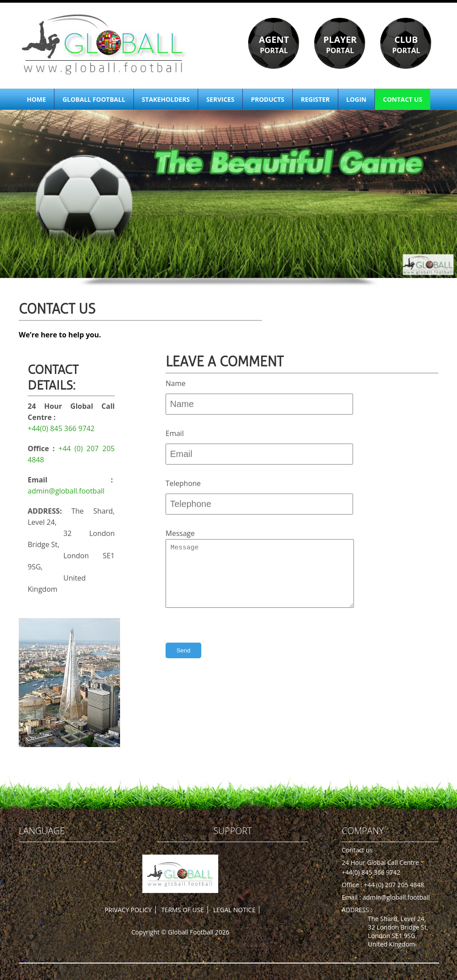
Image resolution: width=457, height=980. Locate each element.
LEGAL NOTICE (235, 910)
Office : (353, 885)
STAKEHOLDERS (166, 99)
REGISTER (315, 99)
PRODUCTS (268, 99)
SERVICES (220, 99)
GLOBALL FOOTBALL (94, 99)
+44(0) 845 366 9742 (61, 428)
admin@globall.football (66, 491)
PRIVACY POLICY (128, 910)
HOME (36, 99)
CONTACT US (403, 99)
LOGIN (356, 99)
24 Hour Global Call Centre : (382, 862)
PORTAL (274, 44)
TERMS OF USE (182, 910)
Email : (352, 897)
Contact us (357, 850)
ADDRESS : (357, 910)
